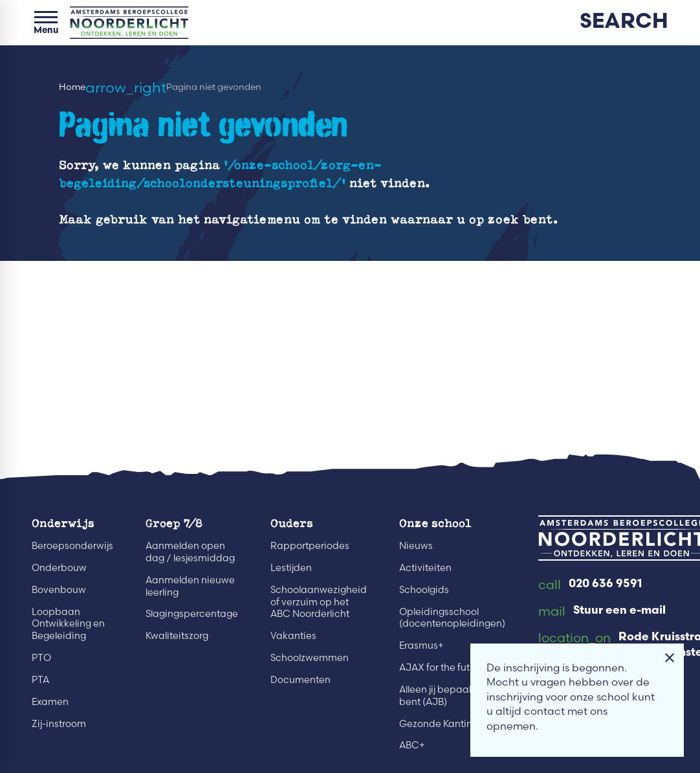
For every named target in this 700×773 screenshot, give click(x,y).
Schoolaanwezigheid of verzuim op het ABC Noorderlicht (319, 602)
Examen (50, 702)
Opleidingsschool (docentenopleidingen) (452, 618)
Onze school (435, 522)
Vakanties (293, 636)
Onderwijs (63, 522)
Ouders (292, 522)
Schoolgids (424, 590)
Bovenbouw (59, 590)
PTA (40, 680)
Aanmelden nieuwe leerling (190, 586)
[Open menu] (46, 23)
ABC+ (412, 745)
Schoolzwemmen (310, 658)
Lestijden (291, 568)
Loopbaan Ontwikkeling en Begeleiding (68, 624)
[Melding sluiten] (670, 658)
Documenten (301, 680)
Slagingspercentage (192, 614)
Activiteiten (425, 568)
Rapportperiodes (310, 546)
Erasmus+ (421, 645)
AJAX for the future (442, 667)
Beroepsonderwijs (72, 546)
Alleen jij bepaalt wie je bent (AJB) (451, 696)
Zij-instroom (59, 724)
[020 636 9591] (590, 585)
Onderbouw (59, 568)
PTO (41, 658)
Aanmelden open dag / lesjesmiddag (190, 552)
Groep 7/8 (174, 522)
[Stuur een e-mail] (602, 612)
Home (72, 87)
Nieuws (416, 546)
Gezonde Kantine (439, 724)
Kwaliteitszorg (177, 636)
